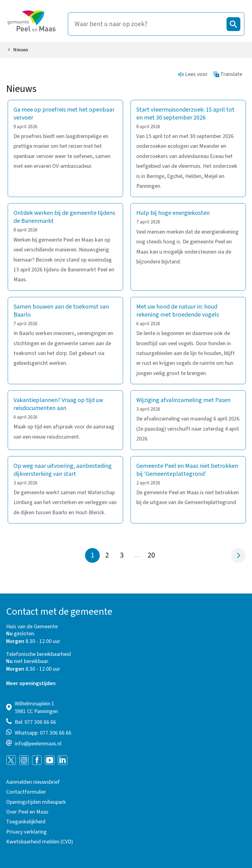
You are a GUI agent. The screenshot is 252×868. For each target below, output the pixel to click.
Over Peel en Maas (27, 812)
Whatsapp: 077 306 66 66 (43, 733)
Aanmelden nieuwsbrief (33, 782)
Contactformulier (26, 792)
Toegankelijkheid (26, 822)
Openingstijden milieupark (36, 802)
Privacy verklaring (26, 832)
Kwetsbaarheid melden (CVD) (40, 842)
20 (153, 555)
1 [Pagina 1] (92, 555)
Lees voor (193, 74)
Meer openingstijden (31, 683)
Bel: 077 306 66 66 (35, 722)
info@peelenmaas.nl (38, 744)
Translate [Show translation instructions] (228, 74)
